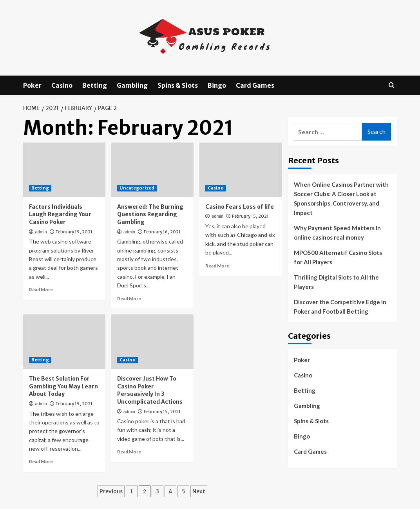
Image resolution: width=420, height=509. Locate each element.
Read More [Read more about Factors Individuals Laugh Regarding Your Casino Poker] (41, 290)
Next (199, 491)
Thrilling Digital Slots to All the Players (336, 282)
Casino (62, 85)
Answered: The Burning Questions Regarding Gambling (150, 214)
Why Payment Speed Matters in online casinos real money (337, 233)
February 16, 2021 (162, 232)
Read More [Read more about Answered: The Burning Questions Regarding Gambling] (129, 299)
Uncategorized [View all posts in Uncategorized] (137, 188)
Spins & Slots (178, 85)
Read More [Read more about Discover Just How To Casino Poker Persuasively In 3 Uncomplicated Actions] (129, 452)
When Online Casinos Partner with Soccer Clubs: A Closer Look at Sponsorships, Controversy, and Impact (341, 199)
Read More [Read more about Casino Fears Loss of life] (217, 266)
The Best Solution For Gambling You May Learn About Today (63, 386)
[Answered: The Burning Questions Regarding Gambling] (152, 170)
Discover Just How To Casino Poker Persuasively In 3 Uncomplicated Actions (150, 390)
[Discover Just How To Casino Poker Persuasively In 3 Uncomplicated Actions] (152, 342)
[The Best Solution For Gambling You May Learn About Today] (64, 342)
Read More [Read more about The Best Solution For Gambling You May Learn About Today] (41, 461)
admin (41, 232)
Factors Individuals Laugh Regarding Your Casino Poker (60, 214)
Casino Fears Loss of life (240, 207)
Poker (32, 85)
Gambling (132, 85)
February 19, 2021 (74, 232)
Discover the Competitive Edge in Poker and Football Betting (340, 307)
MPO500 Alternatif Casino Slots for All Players (338, 257)
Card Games (255, 85)
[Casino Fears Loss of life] (241, 170)
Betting (95, 85)
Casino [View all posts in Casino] (216, 188)
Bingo (217, 85)
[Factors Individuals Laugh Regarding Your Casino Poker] (64, 170)
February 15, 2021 (250, 216)
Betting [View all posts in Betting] (40, 188)
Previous (111, 491)
